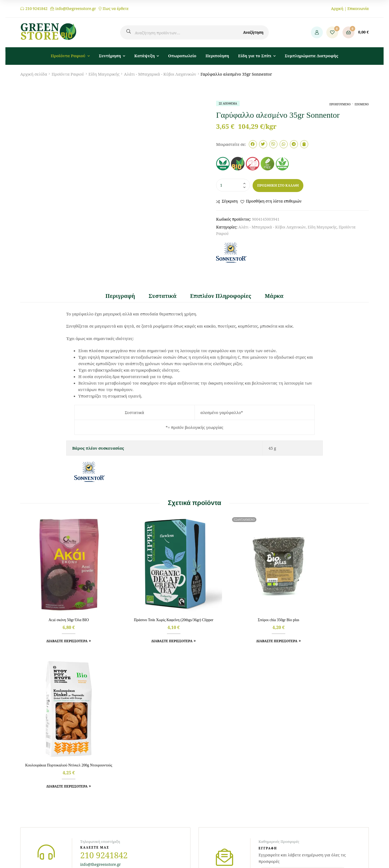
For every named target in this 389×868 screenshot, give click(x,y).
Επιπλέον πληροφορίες (221, 296)
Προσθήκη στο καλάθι (278, 185)
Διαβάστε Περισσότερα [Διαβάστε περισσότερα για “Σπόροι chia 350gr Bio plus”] (237, 625)
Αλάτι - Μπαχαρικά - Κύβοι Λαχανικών (160, 74)
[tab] (124, 296)
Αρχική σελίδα (34, 74)
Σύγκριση (230, 201)
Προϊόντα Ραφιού (68, 74)
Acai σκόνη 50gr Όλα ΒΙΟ (61, 604)
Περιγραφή (120, 296)
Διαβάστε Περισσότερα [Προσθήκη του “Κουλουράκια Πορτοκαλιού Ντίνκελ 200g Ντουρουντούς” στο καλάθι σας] (326, 630)
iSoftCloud (261, 845)
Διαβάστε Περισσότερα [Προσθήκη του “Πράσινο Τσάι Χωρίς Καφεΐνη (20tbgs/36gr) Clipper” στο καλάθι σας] (148, 630)
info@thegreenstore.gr (76, 9)
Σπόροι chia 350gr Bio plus (239, 604)
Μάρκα (274, 296)
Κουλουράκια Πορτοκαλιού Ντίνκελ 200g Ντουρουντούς (328, 607)
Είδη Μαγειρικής (104, 74)
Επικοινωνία (358, 9)
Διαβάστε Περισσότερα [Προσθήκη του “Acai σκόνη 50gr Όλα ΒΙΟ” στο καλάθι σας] (59, 625)
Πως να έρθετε (116, 9)
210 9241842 (36, 9)
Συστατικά (163, 296)
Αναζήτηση (253, 32)
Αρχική (337, 9)
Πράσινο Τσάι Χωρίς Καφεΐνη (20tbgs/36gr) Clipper (150, 607)
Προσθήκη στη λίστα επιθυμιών (274, 201)
